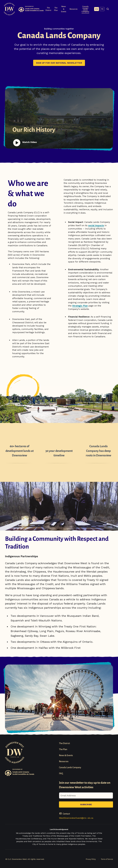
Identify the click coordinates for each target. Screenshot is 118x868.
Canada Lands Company (88, 9)
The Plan (56, 9)
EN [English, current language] (101, 9)
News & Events (65, 9)
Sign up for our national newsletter (59, 63)
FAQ (61, 773)
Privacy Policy (91, 859)
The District (48, 9)
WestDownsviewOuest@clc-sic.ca (76, 818)
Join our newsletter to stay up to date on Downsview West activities (85, 785)
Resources (75, 9)
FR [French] (106, 9)
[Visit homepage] (9, 9)
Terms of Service (107, 859)
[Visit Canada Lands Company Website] (31, 9)
